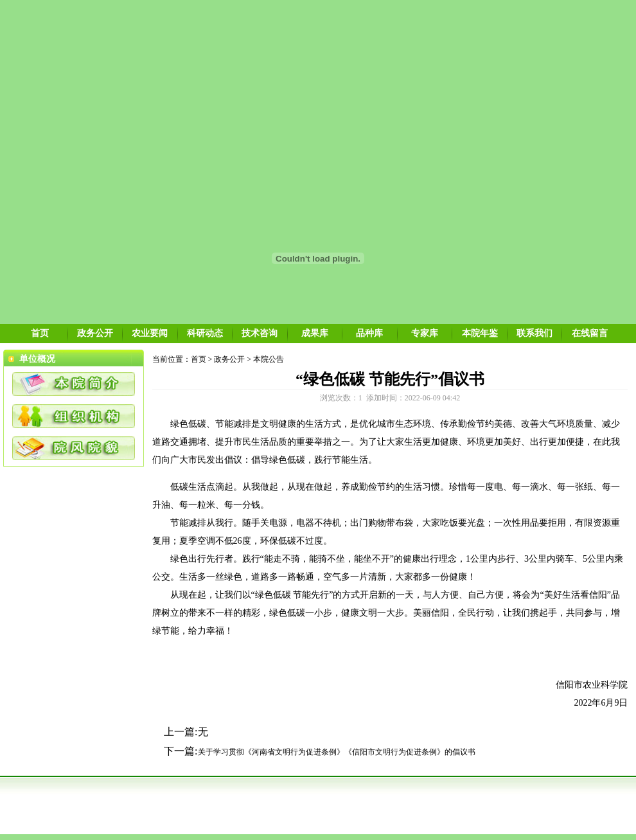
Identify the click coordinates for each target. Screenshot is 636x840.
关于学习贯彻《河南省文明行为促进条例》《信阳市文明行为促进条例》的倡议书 (337, 752)
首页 (40, 333)
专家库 (425, 333)
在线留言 (590, 333)
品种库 (369, 333)
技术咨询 (260, 333)
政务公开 (95, 333)
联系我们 (534, 333)
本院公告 (269, 359)
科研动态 (205, 333)
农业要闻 (150, 333)
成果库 (315, 333)
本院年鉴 (480, 333)
